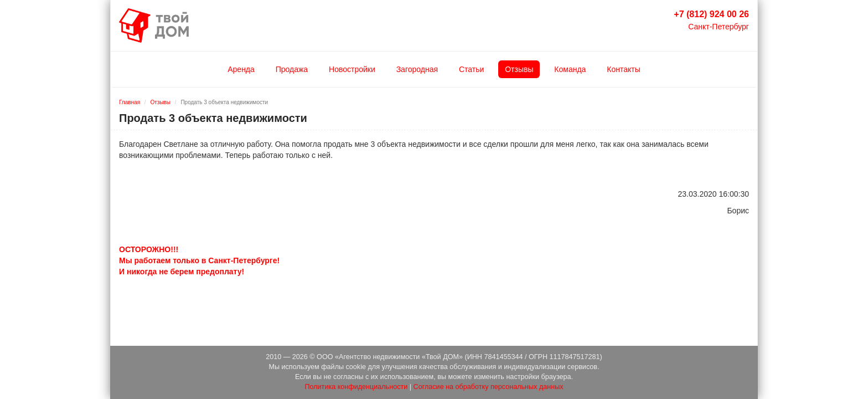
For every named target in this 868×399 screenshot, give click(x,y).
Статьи (471, 69)
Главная (130, 102)
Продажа (292, 69)
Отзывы (519, 69)
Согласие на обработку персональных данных (489, 387)
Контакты (623, 69)
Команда (570, 69)
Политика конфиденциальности (356, 387)
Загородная (417, 69)
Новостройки (352, 69)
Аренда (241, 69)
